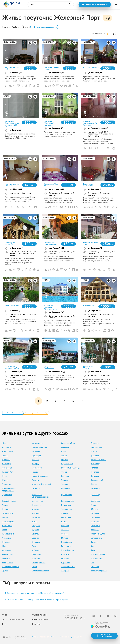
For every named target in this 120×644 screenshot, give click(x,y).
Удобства (16, 27)
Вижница (95, 530)
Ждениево (36, 505)
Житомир (95, 476)
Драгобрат (36, 554)
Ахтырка (65, 554)
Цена (6, 27)
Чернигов (7, 484)
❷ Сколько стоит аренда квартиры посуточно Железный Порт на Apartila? (37, 600)
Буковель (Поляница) (71, 468)
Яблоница (7, 464)
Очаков (64, 534)
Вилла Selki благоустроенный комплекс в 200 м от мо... (13, 124)
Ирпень (6, 546)
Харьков (36, 460)
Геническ (65, 447)
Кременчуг (66, 488)
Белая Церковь (9, 501)
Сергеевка (95, 517)
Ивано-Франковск (40, 476)
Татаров (35, 480)
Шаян (93, 550)
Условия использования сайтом (43, 637)
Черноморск (67, 509)
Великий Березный (11, 567)
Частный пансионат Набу (13, 68)
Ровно (5, 480)
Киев (63, 451)
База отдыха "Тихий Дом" (91, 244)
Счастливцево (97, 447)
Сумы (5, 476)
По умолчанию (97, 34)
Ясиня (34, 522)
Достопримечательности (13, 619)
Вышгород (95, 464)
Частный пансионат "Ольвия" (13, 185)
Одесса (94, 451)
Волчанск (65, 558)
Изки (5, 530)
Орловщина (7, 554)
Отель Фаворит (89, 305)
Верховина (66, 517)
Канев (93, 546)
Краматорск (66, 495)
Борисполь (95, 501)
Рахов (64, 522)
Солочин (94, 542)
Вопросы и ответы (40, 619)
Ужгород (36, 464)
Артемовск (7, 495)
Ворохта (35, 538)
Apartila (6, 413)
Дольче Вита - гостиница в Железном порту (51, 307)
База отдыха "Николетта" (88, 185)
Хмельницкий (97, 480)
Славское (7, 538)
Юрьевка (95, 567)
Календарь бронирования (46, 27)
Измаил (94, 505)
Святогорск (7, 526)
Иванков (6, 558)
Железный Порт (17, 413)
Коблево (36, 550)
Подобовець (67, 542)
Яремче (65, 460)
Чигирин (65, 571)
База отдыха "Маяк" (13, 305)
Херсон (94, 484)
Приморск (95, 522)
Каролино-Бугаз (98, 534)
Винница (65, 476)
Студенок (65, 513)
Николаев (95, 472)
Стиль (26, 27)
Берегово (36, 517)
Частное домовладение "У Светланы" (90, 123)
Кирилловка (37, 443)
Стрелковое (8, 451)
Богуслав (36, 558)
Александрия (8, 522)
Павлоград (66, 505)
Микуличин (37, 468)
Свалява (65, 530)
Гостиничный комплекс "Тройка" (12, 367)
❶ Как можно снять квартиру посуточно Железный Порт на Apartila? (34, 593)
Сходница (36, 526)
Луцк (34, 546)
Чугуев (64, 472)
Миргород (36, 513)
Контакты (36, 624)
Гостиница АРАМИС (91, 67)
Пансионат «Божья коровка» (52, 68)
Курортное (66, 563)
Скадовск (7, 447)
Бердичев (95, 513)
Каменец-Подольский (41, 484)
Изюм (5, 517)
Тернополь (66, 480)
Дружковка (7, 513)
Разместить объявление (97, 4)
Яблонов (94, 509)
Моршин (65, 526)
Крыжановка (8, 534)
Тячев (34, 567)
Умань (5, 505)
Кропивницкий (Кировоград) (9, 489)
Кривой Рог (7, 472)
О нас (5, 615)
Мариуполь (96, 488)
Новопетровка (97, 558)
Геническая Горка (39, 447)
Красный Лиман (98, 554)
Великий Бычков (98, 460)
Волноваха (66, 546)
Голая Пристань (39, 563)
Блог (4, 624)
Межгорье (95, 526)
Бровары (6, 460)
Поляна (35, 472)
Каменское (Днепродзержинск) (41, 496)
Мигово (65, 538)
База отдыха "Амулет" (88, 367)
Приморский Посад (40, 571)
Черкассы (36, 488)
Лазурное (95, 443)
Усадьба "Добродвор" (49, 367)
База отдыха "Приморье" (10, 244)
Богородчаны (97, 538)
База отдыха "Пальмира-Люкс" (51, 244)
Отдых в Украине (39, 615)
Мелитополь (37, 501)
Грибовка (95, 456)
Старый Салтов (68, 550)
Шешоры (36, 542)
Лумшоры (36, 456)
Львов (5, 456)
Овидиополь (8, 563)
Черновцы (66, 484)
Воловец (6, 542)
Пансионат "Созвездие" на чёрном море (50, 123)
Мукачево (36, 509)
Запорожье (7, 468)
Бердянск (36, 451)
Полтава (94, 468)
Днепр (5, 443)
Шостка (6, 509)
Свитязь (35, 534)
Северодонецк (68, 501)
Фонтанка (7, 550)
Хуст (93, 563)
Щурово (35, 530)
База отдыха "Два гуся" (51, 185)
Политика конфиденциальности (71, 637)
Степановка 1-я (68, 567)
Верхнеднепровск (99, 571)
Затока (64, 456)
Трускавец (95, 495)
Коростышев (67, 464)
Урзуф (5, 571)
